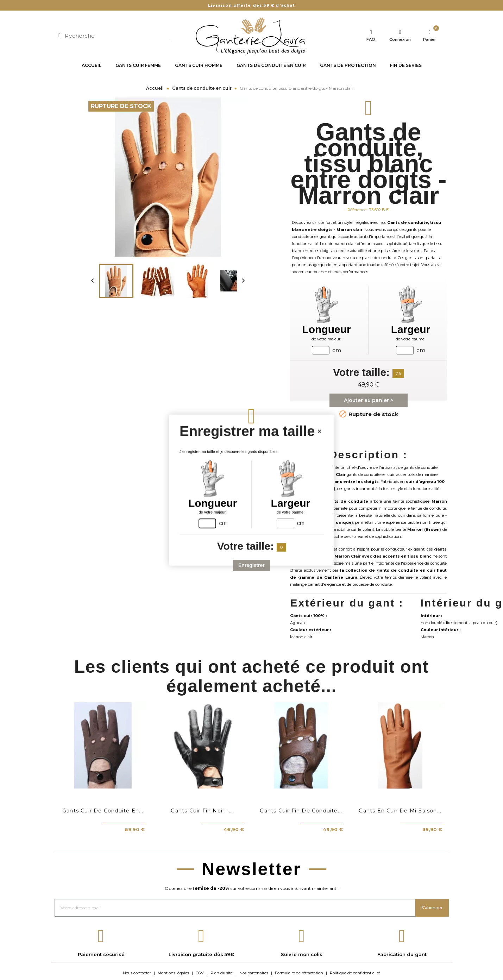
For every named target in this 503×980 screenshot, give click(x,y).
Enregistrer (251, 565)
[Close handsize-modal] (319, 431)
